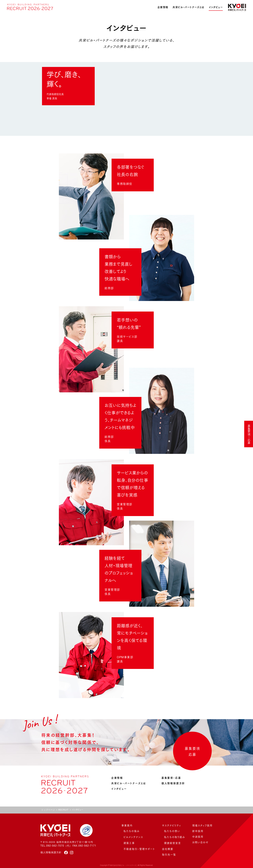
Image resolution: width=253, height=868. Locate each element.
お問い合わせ (200, 838)
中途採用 (198, 833)
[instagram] (71, 848)
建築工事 (129, 839)
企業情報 (163, 7)
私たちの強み (132, 827)
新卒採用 (198, 827)
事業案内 (127, 821)
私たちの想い (172, 827)
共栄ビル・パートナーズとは (188, 7)
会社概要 (168, 845)
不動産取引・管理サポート (139, 845)
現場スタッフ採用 (202, 821)
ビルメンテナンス (133, 833)
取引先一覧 (169, 851)
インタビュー (216, 7)
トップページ (48, 806)
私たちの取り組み (175, 833)
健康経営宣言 (173, 839)
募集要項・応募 (249, 434)
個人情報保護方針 (173, 783)
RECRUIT (63, 806)
